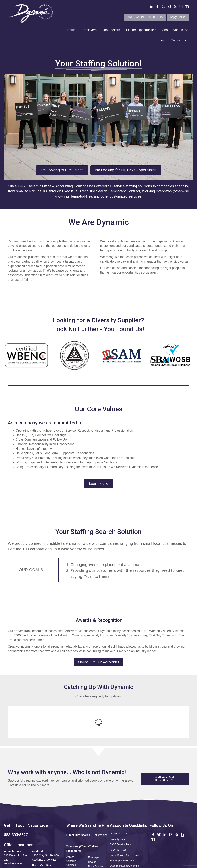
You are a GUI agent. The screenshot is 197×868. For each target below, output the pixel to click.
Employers (89, 30)
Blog (162, 40)
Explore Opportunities (141, 30)
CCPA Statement (164, 864)
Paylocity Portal (118, 807)
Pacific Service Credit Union (124, 823)
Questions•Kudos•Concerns (124, 834)
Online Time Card (119, 801)
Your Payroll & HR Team (122, 828)
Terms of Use (126, 864)
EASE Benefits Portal (121, 812)
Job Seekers (111, 30)
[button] (165, 746)
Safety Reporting (119, 845)
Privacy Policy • (145, 864)
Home (71, 30)
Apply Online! (178, 17)
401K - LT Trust (118, 818)
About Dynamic (173, 30)
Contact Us (178, 40)
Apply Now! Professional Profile (127, 839)
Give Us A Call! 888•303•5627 (145, 17)
